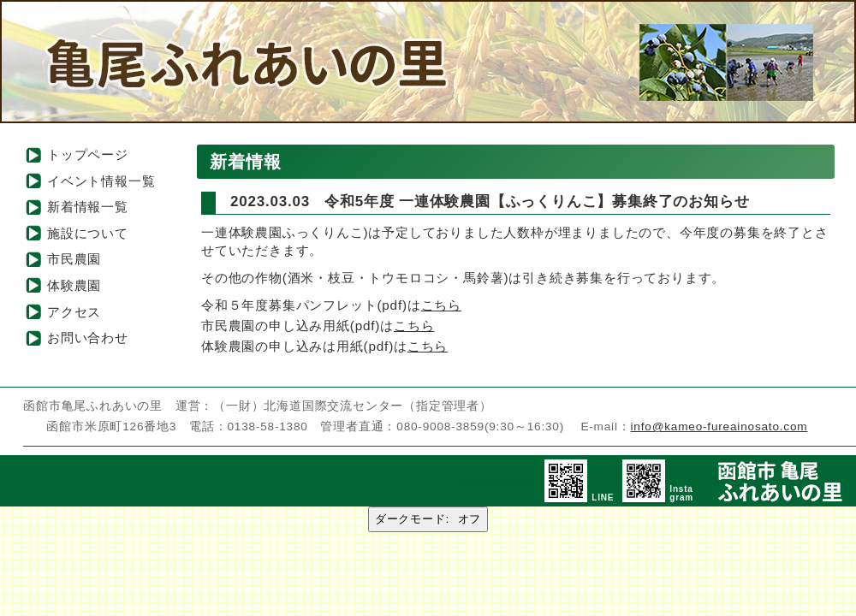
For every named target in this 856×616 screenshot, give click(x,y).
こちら (441, 305)
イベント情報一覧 (101, 181)
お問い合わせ (88, 338)
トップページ (88, 154)
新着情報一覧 (88, 207)
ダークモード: (428, 519)
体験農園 (74, 285)
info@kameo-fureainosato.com (719, 426)
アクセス (74, 312)
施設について (88, 233)
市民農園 (74, 259)
